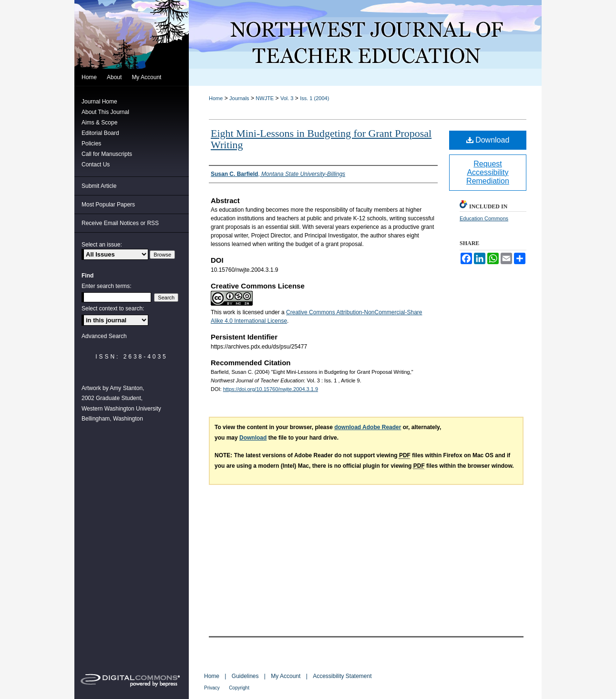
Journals (239, 98)
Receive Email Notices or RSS (120, 223)
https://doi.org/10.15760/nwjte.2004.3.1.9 (271, 389)
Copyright (239, 688)
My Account (286, 676)
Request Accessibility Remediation (488, 172)
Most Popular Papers (108, 205)
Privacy (212, 688)
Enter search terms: (107, 286)
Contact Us (96, 164)
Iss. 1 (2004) (314, 98)
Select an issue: (102, 245)
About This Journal (105, 112)
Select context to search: (113, 308)
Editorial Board (100, 133)
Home (216, 98)
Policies (91, 144)
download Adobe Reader (368, 427)
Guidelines (245, 676)
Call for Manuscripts (107, 154)
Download (488, 140)
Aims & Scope (99, 123)
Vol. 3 (287, 98)
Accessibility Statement (342, 676)
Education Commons (484, 218)
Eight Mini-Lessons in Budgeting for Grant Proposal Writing (321, 139)
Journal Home (99, 102)
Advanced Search (104, 336)
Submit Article (99, 186)
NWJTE (265, 98)
